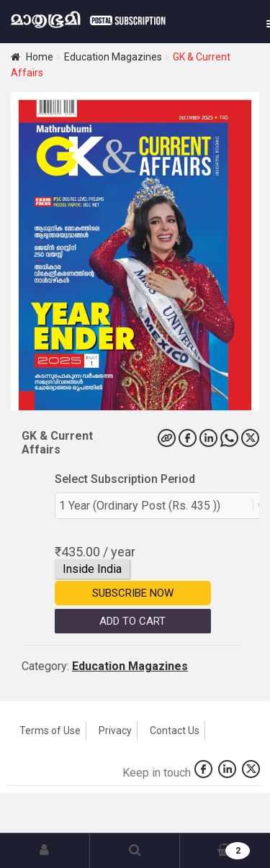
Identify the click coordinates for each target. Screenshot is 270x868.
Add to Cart (132, 621)
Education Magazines (113, 57)
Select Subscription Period (125, 479)
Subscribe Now (133, 593)
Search (135, 851)
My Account (45, 851)
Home (40, 57)
